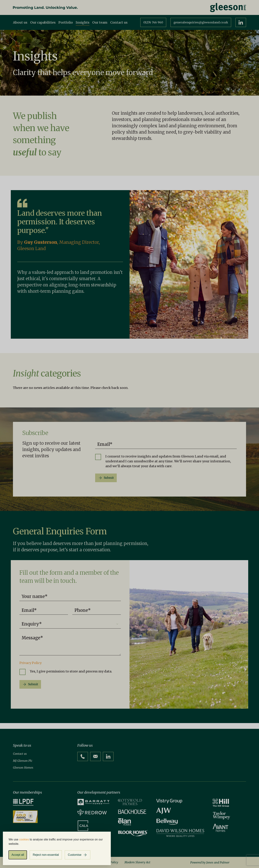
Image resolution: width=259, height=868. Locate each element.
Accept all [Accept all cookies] (18, 855)
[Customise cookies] (78, 855)
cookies (24, 839)
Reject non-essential (46, 855)
